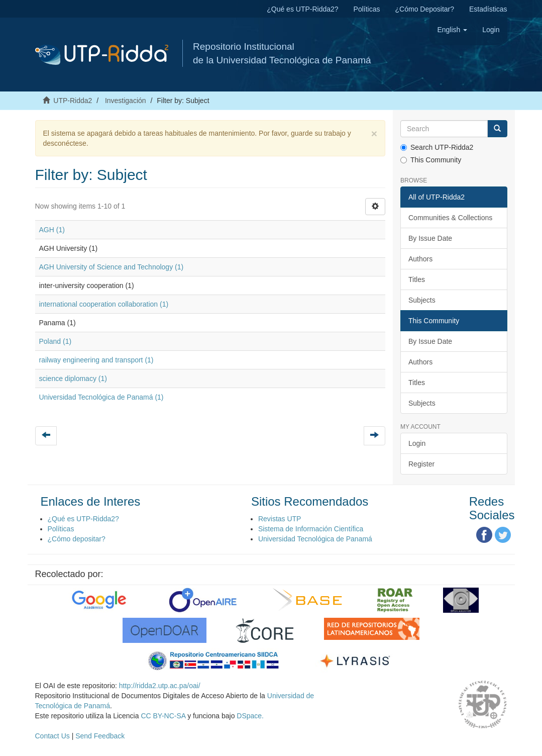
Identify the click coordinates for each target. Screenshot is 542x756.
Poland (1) (56, 341)
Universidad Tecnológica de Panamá (315, 539)
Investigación (126, 101)
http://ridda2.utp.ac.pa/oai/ (160, 686)
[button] (452, 30)
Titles (417, 279)
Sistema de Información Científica (311, 529)
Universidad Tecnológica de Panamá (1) (101, 397)
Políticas (367, 9)
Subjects (422, 300)
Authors (420, 259)
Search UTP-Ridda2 (437, 147)
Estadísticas (488, 9)
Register (421, 464)
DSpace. (250, 716)
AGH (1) (52, 230)
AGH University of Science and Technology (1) (112, 267)
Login (417, 443)
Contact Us (52, 736)
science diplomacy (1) (73, 379)
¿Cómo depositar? (77, 539)
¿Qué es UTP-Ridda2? (302, 9)
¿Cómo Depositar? (425, 9)
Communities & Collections (450, 218)
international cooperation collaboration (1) (104, 304)
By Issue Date (430, 238)
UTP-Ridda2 (73, 101)
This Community (431, 160)
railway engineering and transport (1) (96, 360)
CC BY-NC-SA (163, 716)
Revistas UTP (280, 519)
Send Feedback (100, 736)
